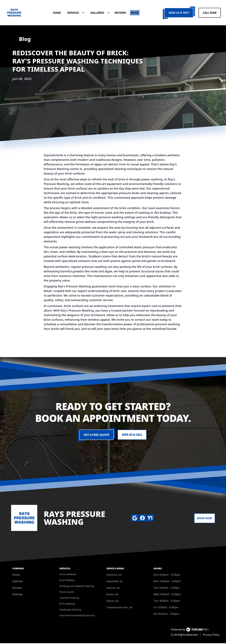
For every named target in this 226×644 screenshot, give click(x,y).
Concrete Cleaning (69, 599)
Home (16, 575)
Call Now (210, 13)
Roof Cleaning (67, 581)
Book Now (205, 519)
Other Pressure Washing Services (77, 616)
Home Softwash (68, 575)
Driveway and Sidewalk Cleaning (77, 587)
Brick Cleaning (67, 604)
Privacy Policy (211, 636)
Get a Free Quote (96, 436)
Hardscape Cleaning (70, 610)
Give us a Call (132, 436)
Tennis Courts (67, 593)
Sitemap (17, 595)
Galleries (18, 582)
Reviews (17, 589)
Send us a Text (179, 13)
